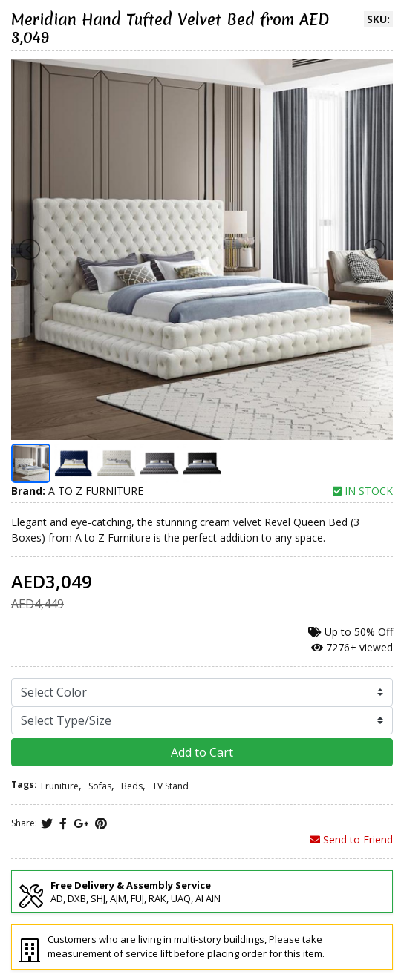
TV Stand (170, 786)
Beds (132, 786)
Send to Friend (351, 839)
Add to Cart (202, 752)
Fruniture (60, 786)
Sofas (100, 786)
